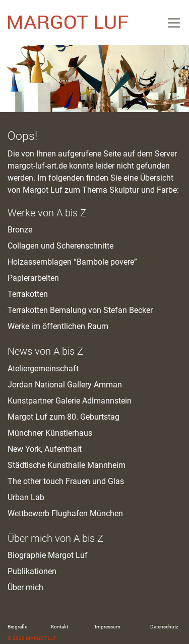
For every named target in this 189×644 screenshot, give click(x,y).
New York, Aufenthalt (45, 449)
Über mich (25, 587)
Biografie (17, 627)
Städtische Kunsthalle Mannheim (67, 465)
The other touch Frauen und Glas (66, 481)
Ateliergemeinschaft (43, 369)
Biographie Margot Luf (48, 555)
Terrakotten (28, 294)
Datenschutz (164, 627)
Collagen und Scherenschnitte (60, 246)
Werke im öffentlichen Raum (58, 326)
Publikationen (32, 571)
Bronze (20, 230)
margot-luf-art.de (37, 166)
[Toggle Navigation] (174, 23)
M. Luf (68, 23)
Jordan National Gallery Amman (65, 385)
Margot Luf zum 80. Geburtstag (64, 417)
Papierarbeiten (33, 278)
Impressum (108, 627)
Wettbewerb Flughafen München (65, 513)
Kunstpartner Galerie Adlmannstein (70, 401)
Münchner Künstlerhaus (50, 433)
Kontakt (59, 627)
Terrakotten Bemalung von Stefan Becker (80, 310)
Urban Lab (26, 497)
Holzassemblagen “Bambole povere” (72, 262)
